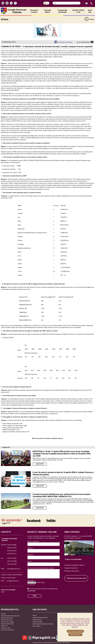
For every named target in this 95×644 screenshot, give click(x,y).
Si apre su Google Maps (73, 559)
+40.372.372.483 (12, 561)
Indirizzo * (31, 548)
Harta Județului (37, 626)
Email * (30, 561)
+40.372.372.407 (12, 551)
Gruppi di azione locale (7, 624)
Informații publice (47, 11)
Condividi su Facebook (65, 42)
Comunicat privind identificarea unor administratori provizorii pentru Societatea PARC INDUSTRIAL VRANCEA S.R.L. (62, 495)
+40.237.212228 (12, 558)
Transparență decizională (62, 11)
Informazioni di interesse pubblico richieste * (41, 568)
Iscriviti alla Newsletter (83, 42)
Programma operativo (71, 568)
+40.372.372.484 (12, 564)
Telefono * (31, 555)
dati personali (31, 590)
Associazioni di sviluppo (8, 622)
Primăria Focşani (37, 619)
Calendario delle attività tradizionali (10, 616)
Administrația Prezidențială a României (43, 624)
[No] (90, 627)
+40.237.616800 (12, 545)
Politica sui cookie (6, 628)
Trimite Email (87, 3)
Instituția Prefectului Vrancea (40, 617)
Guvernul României (38, 622)
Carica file (30, 580)
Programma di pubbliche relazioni (74, 565)
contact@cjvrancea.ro (13, 569)
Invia (35, 596)
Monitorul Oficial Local (78, 11)
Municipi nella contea (7, 620)
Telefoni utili (4, 626)
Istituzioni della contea (7, 618)
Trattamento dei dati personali (76, 578)
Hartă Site (90, 11)
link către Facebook (34, 520)
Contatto (3, 614)
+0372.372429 (11, 578)
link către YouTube (51, 520)
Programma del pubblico (72, 571)
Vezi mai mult (75, 635)
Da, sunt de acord (75, 631)
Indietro (89, 19)
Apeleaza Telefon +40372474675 (92, 3)
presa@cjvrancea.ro (13, 581)
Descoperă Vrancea (34, 11)
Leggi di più (40, 464)
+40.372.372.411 (12, 554)
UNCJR (34, 615)
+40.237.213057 (12, 548)
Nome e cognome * (33, 541)
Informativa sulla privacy (7, 630)
